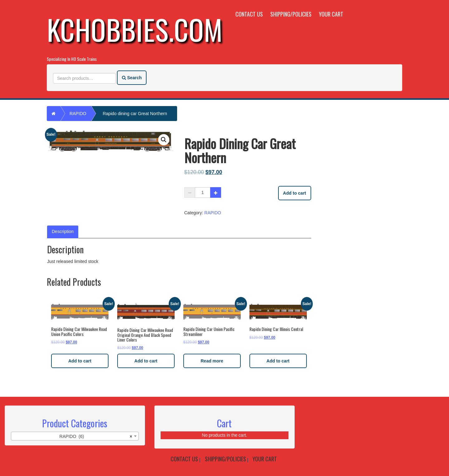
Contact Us (249, 14)
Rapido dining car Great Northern (135, 114)
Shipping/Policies (291, 14)
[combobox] (75, 436)
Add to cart (295, 193)
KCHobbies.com (135, 29)
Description (63, 231)
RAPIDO (78, 114)
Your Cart (331, 14)
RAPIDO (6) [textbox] (96, 436)
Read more (212, 361)
